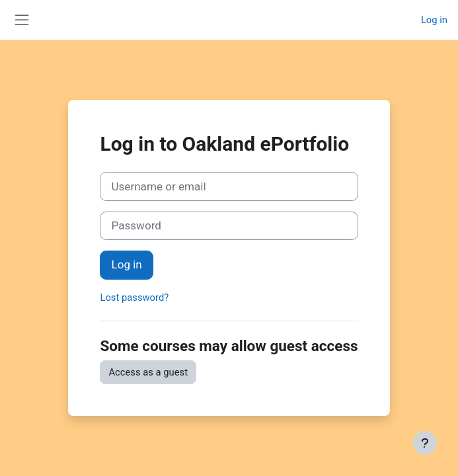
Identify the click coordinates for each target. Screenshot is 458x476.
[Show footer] (425, 443)
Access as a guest (148, 372)
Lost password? (134, 297)
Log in (434, 20)
